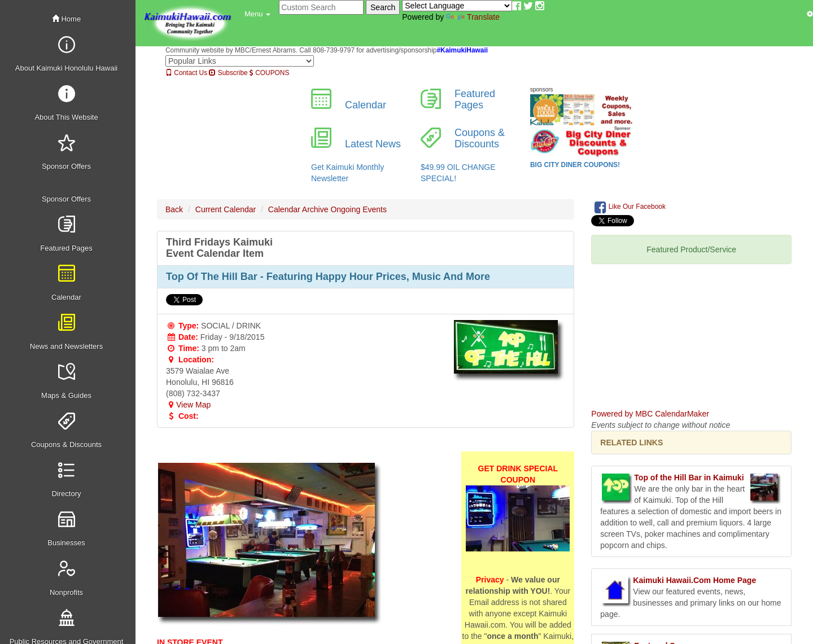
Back (174, 209)
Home (66, 19)
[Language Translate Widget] (457, 6)
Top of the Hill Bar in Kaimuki (689, 477)
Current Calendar (226, 209)
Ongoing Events (359, 209)
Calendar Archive (298, 209)
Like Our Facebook (630, 207)
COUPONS (269, 73)
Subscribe (228, 73)
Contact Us (186, 73)
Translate (473, 17)
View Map (188, 405)
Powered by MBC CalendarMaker (650, 414)
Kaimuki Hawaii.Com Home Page (694, 580)
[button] (257, 14)
